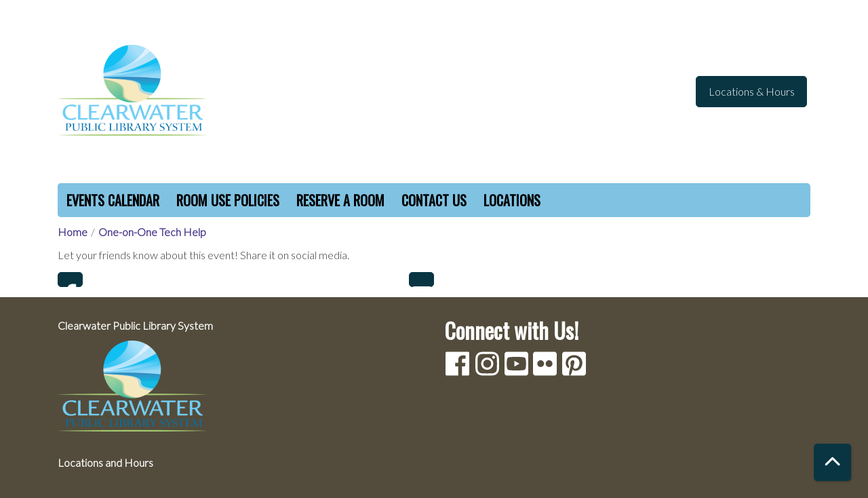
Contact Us (434, 200)
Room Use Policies (228, 200)
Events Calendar (113, 200)
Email (421, 280)
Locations (512, 200)
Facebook (70, 280)
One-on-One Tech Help (152, 232)
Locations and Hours (105, 462)
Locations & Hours (752, 91)
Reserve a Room (340, 200)
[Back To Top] (832, 462)
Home (73, 232)
